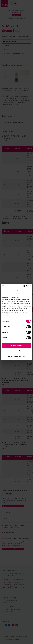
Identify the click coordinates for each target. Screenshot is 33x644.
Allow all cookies (16, 345)
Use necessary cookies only (16, 356)
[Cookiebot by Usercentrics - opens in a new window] (23, 286)
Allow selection (16, 351)
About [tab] (27, 291)
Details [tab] (17, 291)
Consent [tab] (6, 291)
